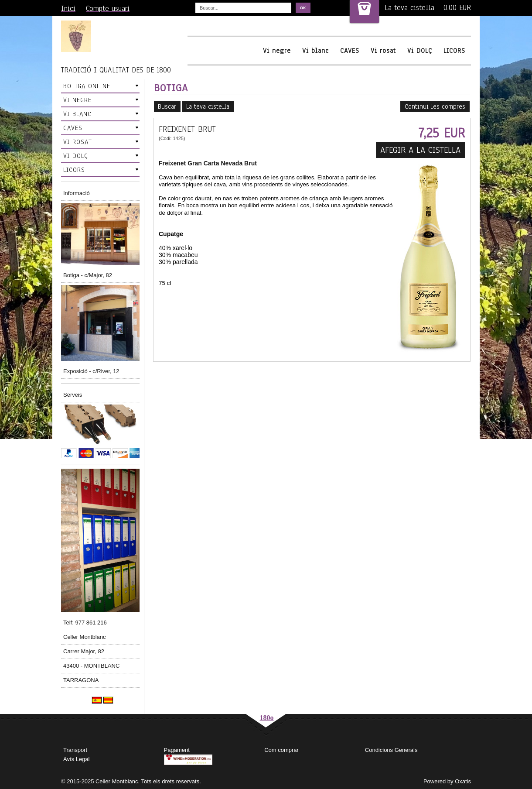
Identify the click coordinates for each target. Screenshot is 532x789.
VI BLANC (77, 114)
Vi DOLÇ (420, 51)
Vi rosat (383, 51)
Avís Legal (76, 759)
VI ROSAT (78, 142)
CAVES (350, 51)
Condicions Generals (391, 750)
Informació (77, 193)
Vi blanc (315, 51)
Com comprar (281, 750)
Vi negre (277, 51)
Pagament (177, 750)
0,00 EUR (457, 8)
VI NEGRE (77, 100)
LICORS (454, 51)
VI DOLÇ (76, 156)
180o (267, 718)
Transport (75, 750)
